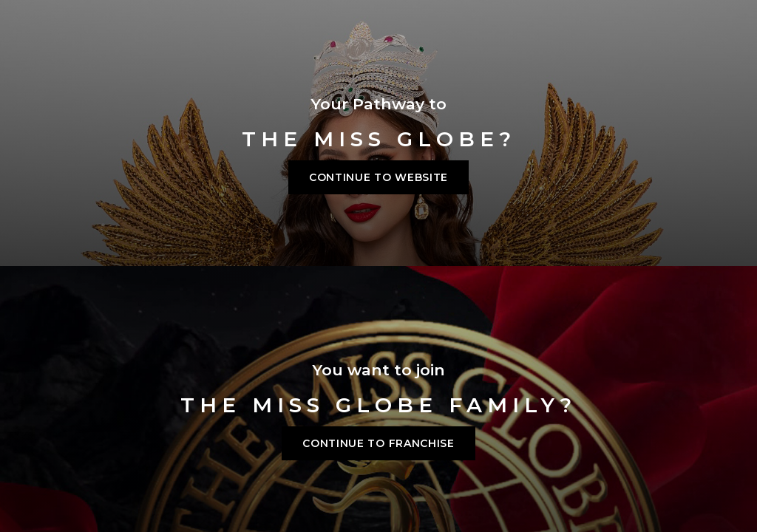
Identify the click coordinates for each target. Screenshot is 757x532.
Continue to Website (378, 177)
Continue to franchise (378, 443)
